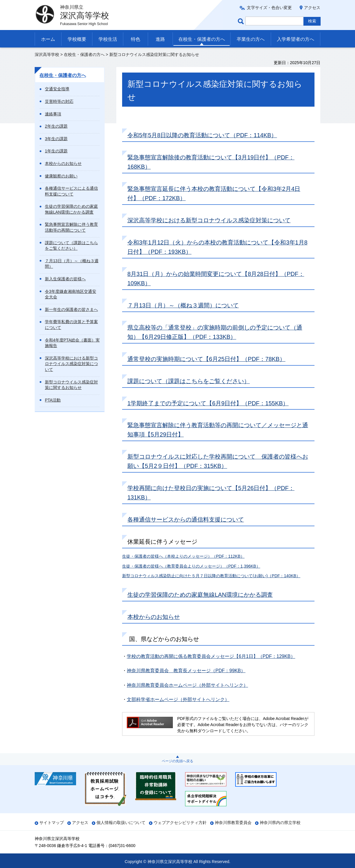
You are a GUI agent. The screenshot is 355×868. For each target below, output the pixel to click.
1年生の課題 (56, 151)
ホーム (48, 39)
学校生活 (108, 39)
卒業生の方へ (251, 39)
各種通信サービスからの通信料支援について (186, 520)
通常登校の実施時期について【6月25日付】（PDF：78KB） (206, 359)
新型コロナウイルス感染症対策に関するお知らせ (71, 385)
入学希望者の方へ (296, 39)
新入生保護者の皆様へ (65, 279)
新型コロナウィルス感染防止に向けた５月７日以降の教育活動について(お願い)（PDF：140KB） (211, 576)
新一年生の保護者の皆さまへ (71, 309)
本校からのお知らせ (63, 163)
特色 (136, 39)
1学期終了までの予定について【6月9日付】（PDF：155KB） (208, 403)
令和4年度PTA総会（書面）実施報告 (72, 343)
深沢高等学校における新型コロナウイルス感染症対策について (71, 364)
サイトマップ (52, 823)
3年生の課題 (56, 139)
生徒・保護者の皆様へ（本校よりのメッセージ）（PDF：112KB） (183, 556)
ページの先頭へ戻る (177, 761)
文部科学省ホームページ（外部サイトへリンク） (178, 699)
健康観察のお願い (61, 176)
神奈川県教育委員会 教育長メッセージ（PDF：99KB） (186, 671)
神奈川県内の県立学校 (280, 823)
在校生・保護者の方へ (202, 39)
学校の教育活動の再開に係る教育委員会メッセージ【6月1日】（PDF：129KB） (211, 656)
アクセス (312, 8)
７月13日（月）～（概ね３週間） (72, 264)
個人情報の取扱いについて (121, 823)
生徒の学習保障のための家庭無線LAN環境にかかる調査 (71, 209)
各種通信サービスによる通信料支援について (71, 191)
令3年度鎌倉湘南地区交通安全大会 (71, 294)
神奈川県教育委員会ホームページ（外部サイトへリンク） (187, 685)
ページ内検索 (242, 21)
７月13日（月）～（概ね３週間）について (183, 305)
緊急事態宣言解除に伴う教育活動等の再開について (71, 227)
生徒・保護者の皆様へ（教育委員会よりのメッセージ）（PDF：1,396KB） (191, 566)
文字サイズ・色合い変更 (269, 8)
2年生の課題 (56, 126)
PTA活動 (53, 400)
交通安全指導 (57, 89)
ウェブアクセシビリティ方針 (180, 823)
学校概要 (77, 39)
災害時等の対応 (59, 101)
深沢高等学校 (47, 54)
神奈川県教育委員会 (233, 823)
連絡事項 (53, 114)
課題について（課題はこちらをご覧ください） (71, 246)
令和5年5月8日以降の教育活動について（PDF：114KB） (202, 135)
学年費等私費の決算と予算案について (71, 325)
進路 (160, 39)
